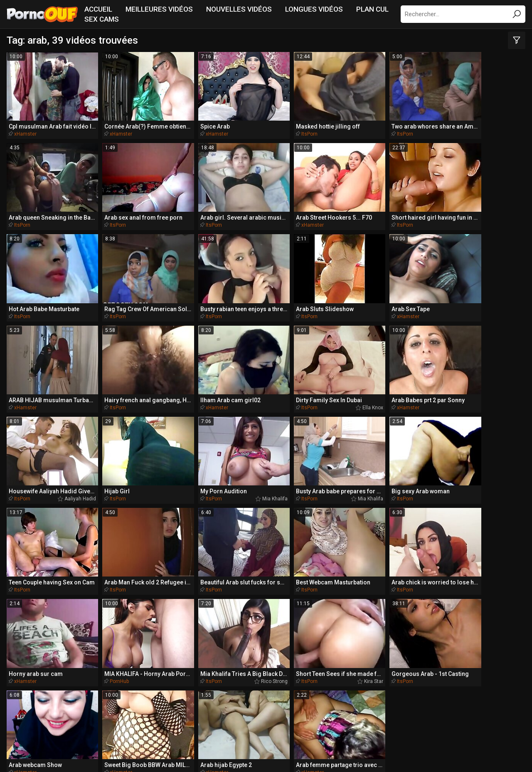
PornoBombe (149, 686)
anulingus (194, 596)
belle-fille (127, 564)
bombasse (118, 580)
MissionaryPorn (179, 670)
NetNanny (238, 753)
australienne (172, 611)
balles (74, 580)
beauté (231, 596)
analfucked (119, 611)
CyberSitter (268, 753)
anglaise (416, 611)
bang (81, 596)
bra (501, 596)
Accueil (98, 9)
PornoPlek (388, 686)
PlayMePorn (421, 670)
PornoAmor (332, 686)
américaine (445, 565)
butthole (33, 580)
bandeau (37, 611)
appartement (210, 580)
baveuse (333, 627)
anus (43, 564)
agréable (116, 596)
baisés (298, 580)
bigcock (204, 627)
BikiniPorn (242, 670)
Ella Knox (364, 269)
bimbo (302, 596)
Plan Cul (372, 9)
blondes (42, 596)
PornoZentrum (215, 686)
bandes (387, 596)
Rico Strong (361, 420)
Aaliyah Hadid (507, 269)
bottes (456, 611)
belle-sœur (233, 611)
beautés (495, 611)
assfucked (333, 580)
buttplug (394, 564)
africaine (298, 627)
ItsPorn (246, 118)
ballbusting (344, 596)
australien (504, 580)
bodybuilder (262, 580)
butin (370, 580)
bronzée (79, 611)
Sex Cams (102, 19)
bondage (153, 596)
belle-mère (180, 565)
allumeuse (254, 627)
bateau (262, 565)
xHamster (25, 118)
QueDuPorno (48, 670)
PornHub (248, 420)
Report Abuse (305, 753)
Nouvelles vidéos (239, 9)
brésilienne (464, 580)
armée (470, 596)
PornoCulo (276, 686)
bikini (489, 564)
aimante (429, 596)
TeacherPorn (110, 670)
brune (264, 596)
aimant (350, 564)
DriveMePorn (483, 670)
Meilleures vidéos (159, 9)
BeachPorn (363, 670)
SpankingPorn (301, 670)
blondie (80, 564)
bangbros (286, 612)
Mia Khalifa (137, 344)
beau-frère (415, 580)
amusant (306, 564)
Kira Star (439, 420)
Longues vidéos (314, 9)
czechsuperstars (350, 611)
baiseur (163, 580)
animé (225, 564)
